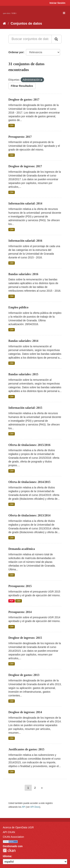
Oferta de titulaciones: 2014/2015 (29, 482)
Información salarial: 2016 (25, 241)
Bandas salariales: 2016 (23, 274)
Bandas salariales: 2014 (23, 341)
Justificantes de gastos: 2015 (26, 749)
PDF (11, 601)
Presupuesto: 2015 (20, 586)
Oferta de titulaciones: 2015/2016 (29, 445)
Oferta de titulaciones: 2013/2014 (29, 515)
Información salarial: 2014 (25, 203)
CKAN (9, 850)
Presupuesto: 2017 (20, 137)
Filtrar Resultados (22, 86)
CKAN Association (13, 837)
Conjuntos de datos (26, 23)
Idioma (7, 856)
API (23, 807)
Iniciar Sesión (57, 3)
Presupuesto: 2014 (20, 612)
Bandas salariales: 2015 (23, 374)
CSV (12, 126)
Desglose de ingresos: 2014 (25, 712)
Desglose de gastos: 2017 (24, 100)
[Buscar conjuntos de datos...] (30, 39)
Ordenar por (16, 52)
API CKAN (9, 832)
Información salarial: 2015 (25, 408)
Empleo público (18, 307)
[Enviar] (57, 39)
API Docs (35, 807)
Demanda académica (22, 549)
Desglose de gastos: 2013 (24, 675)
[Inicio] (4, 23)
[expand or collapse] (64, 13)
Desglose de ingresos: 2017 (25, 166)
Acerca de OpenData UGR (18, 827)
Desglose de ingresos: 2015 (25, 638)
